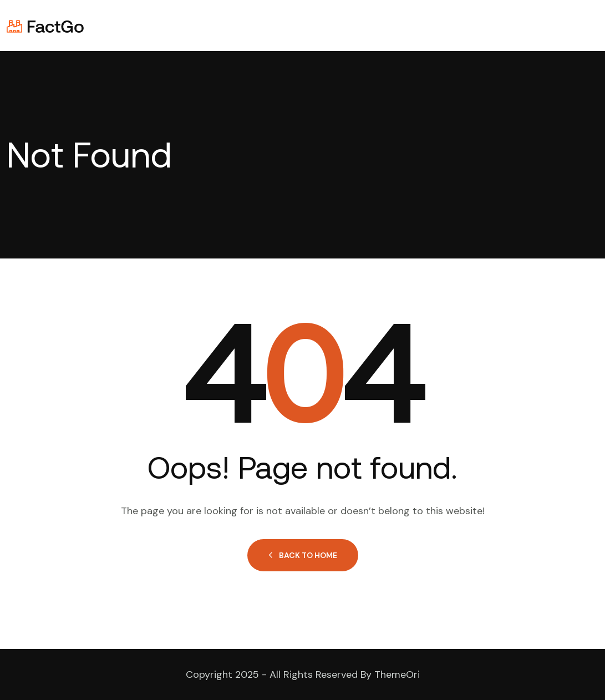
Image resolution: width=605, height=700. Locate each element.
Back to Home (303, 555)
